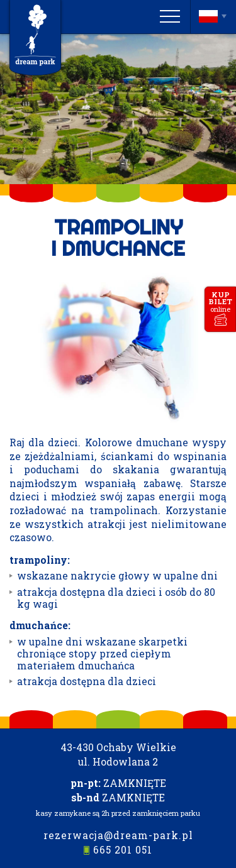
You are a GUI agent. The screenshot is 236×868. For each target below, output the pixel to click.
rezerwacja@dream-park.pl (118, 835)
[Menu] (170, 16)
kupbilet (220, 302)
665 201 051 (123, 850)
